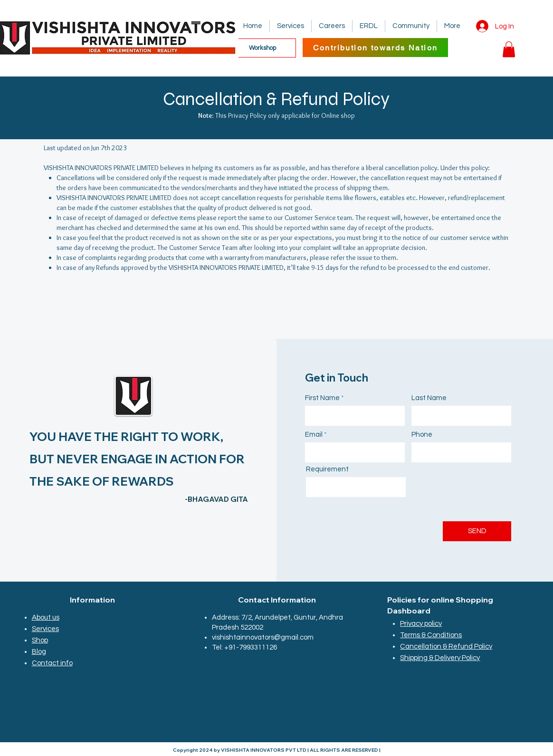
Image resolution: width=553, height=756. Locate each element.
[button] (509, 49)
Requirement (327, 469)
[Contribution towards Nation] (375, 48)
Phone (422, 435)
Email (314, 435)
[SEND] (477, 531)
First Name (322, 398)
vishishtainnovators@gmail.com (263, 637)
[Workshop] (262, 48)
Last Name (429, 398)
